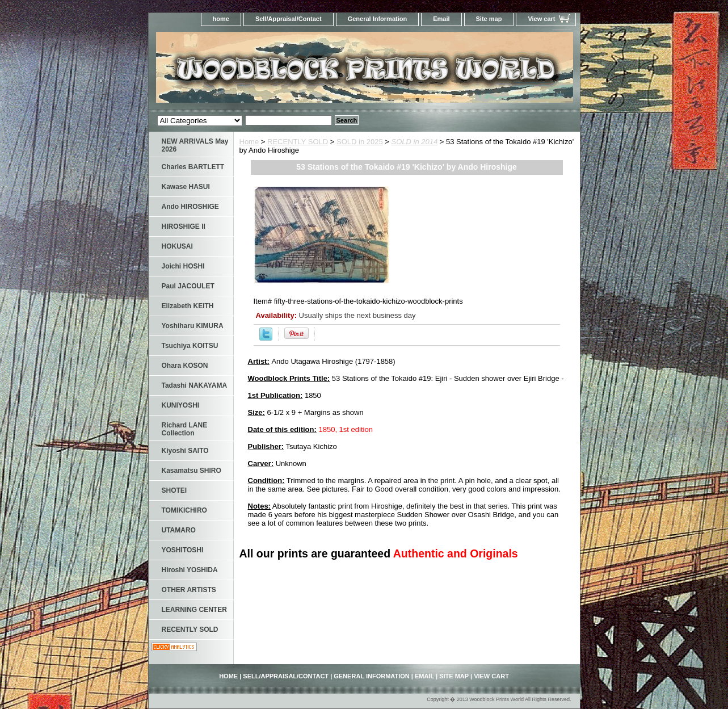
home (221, 19)
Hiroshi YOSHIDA (190, 570)
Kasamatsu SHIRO (192, 471)
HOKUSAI (177, 246)
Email (441, 19)
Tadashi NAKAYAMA (195, 385)
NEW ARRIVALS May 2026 (195, 145)
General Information (378, 19)
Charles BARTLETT (193, 167)
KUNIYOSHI (181, 405)
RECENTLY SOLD (298, 142)
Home (249, 142)
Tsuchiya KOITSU (190, 346)
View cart (541, 19)
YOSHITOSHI (183, 550)
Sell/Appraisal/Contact (289, 19)
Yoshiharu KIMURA (193, 326)
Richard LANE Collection (185, 429)
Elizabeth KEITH (188, 306)
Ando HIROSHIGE (190, 207)
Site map (489, 19)
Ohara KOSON (185, 366)
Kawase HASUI (186, 187)
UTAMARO (179, 530)
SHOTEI (174, 490)
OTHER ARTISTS (189, 590)
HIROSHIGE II (184, 226)
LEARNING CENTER (194, 610)
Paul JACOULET (188, 286)
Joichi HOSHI (183, 266)
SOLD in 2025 (360, 142)
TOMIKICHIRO (184, 510)
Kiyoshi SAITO (185, 451)
